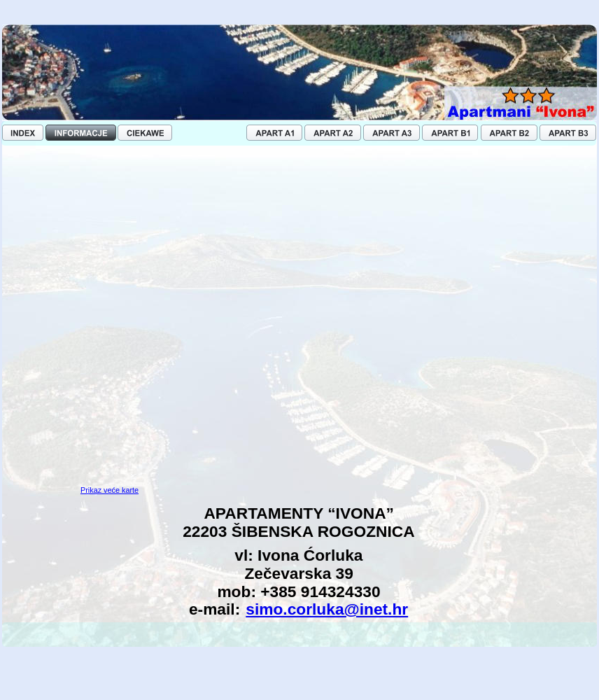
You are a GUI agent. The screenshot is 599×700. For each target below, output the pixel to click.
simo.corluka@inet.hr (327, 609)
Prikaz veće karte (110, 490)
